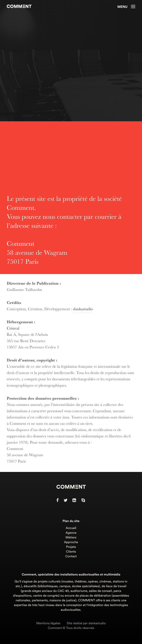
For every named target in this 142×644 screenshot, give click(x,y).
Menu (126, 7)
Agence (71, 533)
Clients (71, 552)
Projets (71, 547)
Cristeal (13, 329)
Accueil (71, 528)
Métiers (71, 538)
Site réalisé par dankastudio (86, 623)
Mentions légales (48, 623)
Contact (71, 556)
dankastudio (83, 310)
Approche (71, 542)
